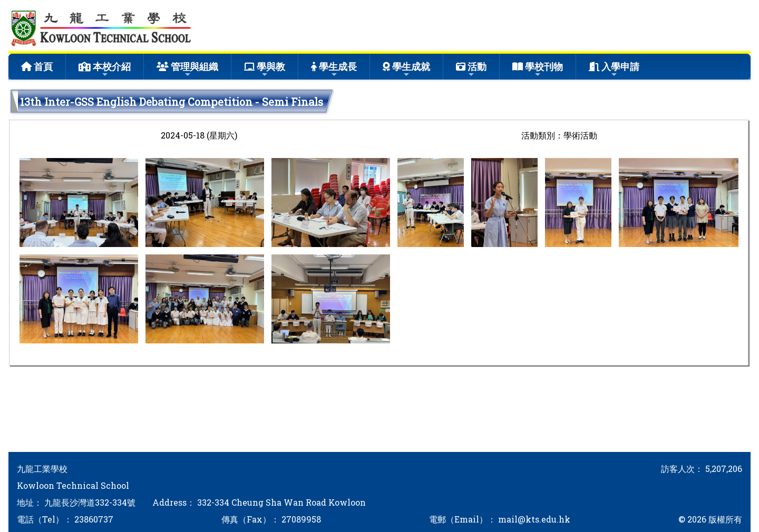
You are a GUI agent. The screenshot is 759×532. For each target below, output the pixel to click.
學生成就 (406, 69)
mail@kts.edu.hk (534, 519)
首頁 (37, 66)
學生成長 (334, 69)
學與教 (265, 69)
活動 (471, 69)
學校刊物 (538, 69)
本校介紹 (105, 69)
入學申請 (614, 69)
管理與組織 (187, 69)
